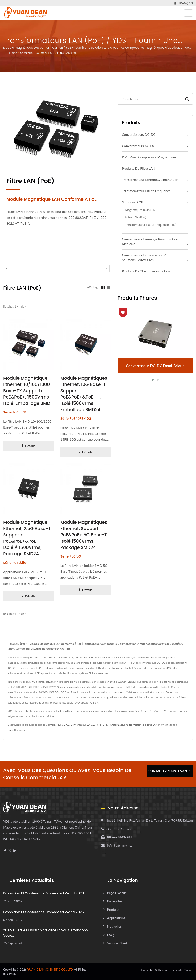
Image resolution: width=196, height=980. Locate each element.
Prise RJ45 (101, 725)
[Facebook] (5, 851)
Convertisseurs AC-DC (139, 146)
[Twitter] (10, 851)
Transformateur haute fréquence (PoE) (151, 225)
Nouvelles (114, 926)
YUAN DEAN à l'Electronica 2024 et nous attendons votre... (45, 933)
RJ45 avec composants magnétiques (149, 157)
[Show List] (108, 287)
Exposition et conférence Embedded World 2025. (44, 912)
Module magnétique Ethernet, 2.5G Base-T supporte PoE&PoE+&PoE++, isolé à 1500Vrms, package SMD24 (27, 538)
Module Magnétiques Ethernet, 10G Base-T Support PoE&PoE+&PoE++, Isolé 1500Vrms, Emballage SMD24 (84, 394)
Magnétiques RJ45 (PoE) (141, 210)
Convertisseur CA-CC (82, 725)
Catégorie (26, 53)
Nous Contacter (16, 730)
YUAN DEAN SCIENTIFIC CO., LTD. (50, 969)
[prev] (7, 268)
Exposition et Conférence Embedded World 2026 (44, 893)
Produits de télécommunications (146, 271)
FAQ (110, 935)
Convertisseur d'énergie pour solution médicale (150, 241)
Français (186, 3)
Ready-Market (184, 970)
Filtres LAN (151, 725)
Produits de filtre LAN (139, 168)
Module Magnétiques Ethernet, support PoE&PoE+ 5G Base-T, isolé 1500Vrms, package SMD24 (84, 535)
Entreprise (115, 901)
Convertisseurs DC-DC (139, 134)
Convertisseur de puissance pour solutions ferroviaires (146, 257)
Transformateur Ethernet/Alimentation (150, 179)
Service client (117, 943)
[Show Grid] (103, 287)
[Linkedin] (15, 851)
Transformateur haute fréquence (146, 191)
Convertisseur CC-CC (58, 725)
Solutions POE (45, 53)
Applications (116, 918)
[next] (106, 268)
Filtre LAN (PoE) (67, 53)
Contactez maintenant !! (170, 771)
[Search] (150, 99)
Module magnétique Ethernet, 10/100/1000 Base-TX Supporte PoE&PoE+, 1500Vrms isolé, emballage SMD (27, 391)
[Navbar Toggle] (188, 13)
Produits (113, 909)
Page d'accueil (118, 893)
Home (13, 53)
